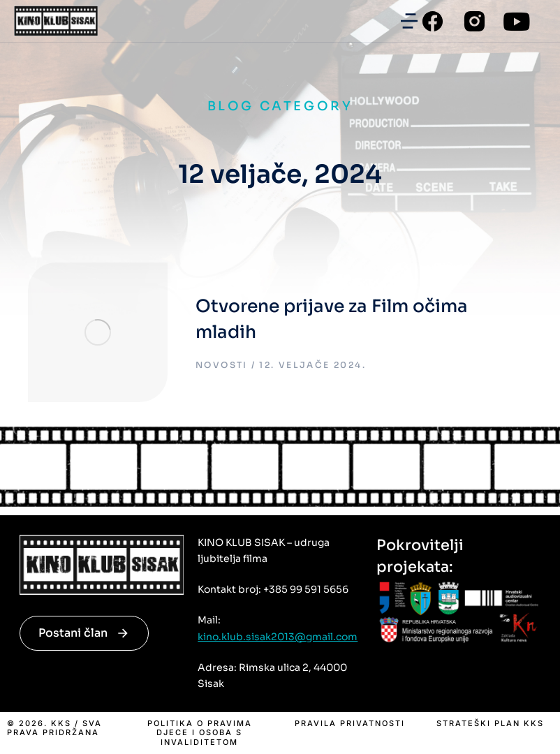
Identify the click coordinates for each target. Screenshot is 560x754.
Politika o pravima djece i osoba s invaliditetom (200, 733)
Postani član (84, 633)
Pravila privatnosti (350, 724)
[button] (409, 21)
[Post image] (98, 332)
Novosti (222, 365)
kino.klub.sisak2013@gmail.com (278, 637)
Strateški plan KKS (490, 724)
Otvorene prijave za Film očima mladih (332, 319)
